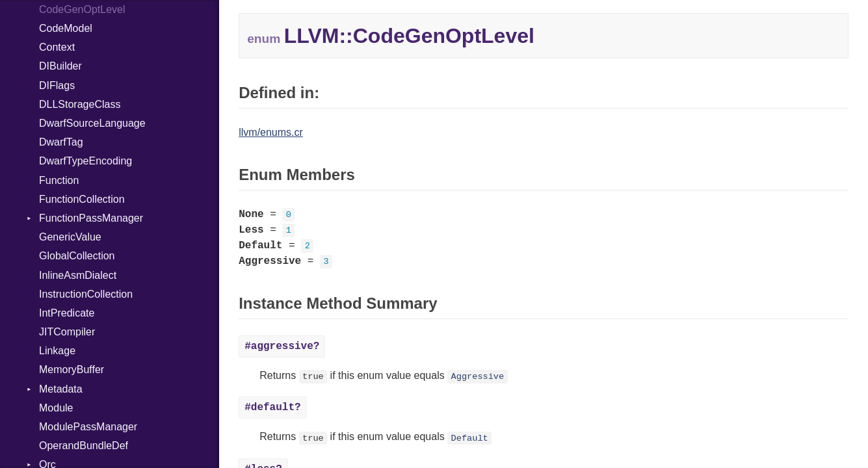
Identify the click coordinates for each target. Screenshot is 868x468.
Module (56, 408)
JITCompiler (67, 332)
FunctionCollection (82, 199)
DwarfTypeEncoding (85, 161)
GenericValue (70, 237)
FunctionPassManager (91, 218)
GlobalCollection (77, 256)
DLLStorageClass (80, 104)
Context (57, 47)
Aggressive (478, 377)
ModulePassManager (88, 427)
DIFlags (57, 85)
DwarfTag (61, 142)
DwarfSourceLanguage (92, 123)
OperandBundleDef (84, 446)
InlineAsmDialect (78, 275)
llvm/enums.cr (271, 132)
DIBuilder (60, 66)
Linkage (57, 351)
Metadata (61, 389)
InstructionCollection (86, 294)
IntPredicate (67, 313)
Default (470, 438)
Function (59, 180)
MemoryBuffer (72, 370)
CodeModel (66, 28)
